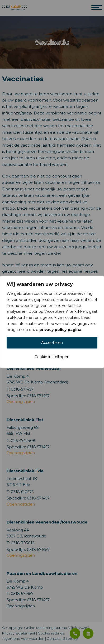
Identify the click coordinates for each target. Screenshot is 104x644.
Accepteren (52, 343)
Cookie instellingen (52, 357)
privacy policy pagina (60, 330)
